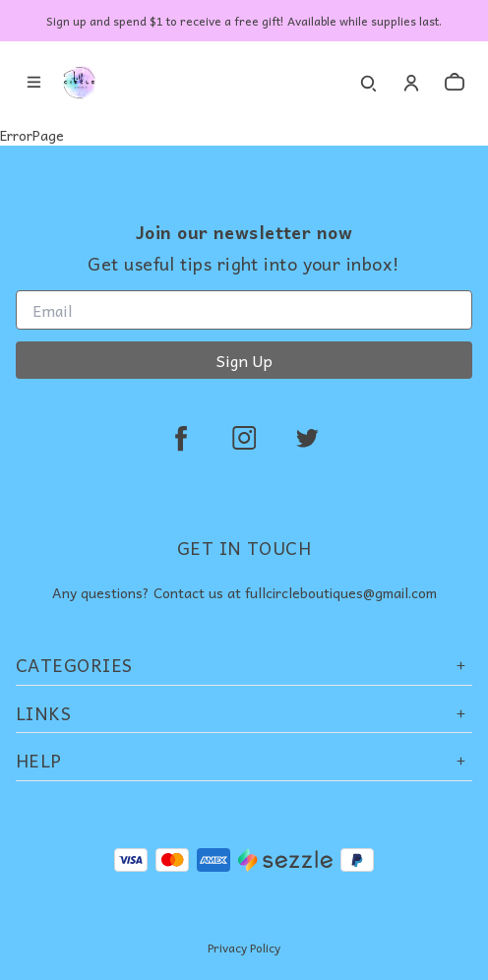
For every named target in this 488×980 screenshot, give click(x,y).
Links (244, 713)
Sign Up (244, 360)
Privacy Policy (244, 948)
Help (244, 760)
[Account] (411, 83)
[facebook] (181, 438)
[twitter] (307, 438)
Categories (244, 665)
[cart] (455, 83)
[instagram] (244, 438)
